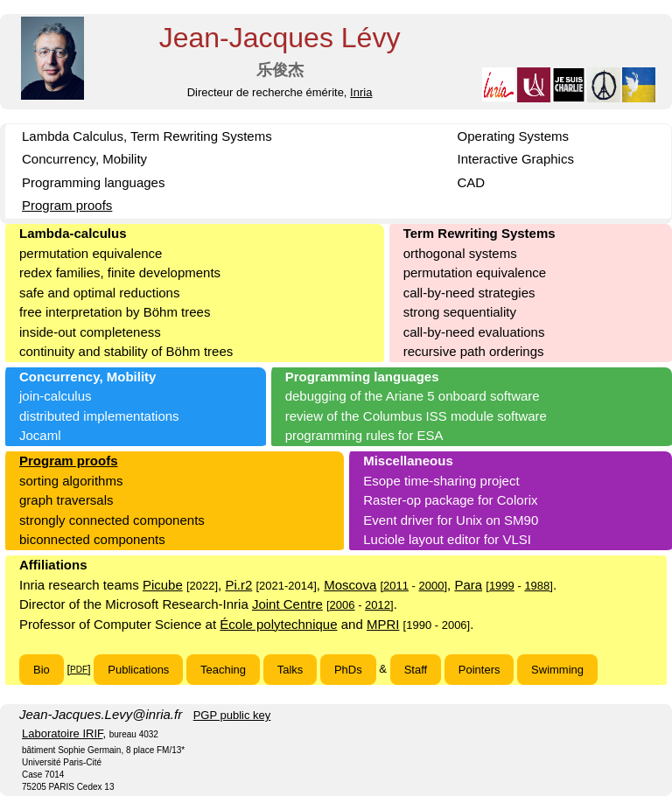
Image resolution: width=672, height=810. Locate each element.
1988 (537, 586)
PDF (79, 670)
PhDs (348, 670)
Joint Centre (287, 604)
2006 (343, 605)
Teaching (223, 670)
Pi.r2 (238, 585)
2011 (396, 586)
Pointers (479, 670)
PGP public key (232, 715)
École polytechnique (278, 624)
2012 (378, 605)
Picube (163, 585)
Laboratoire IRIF (63, 733)
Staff (416, 670)
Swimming (557, 670)
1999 (502, 586)
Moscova (350, 585)
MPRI (383, 624)
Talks (290, 670)
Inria (361, 92)
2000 (432, 586)
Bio (42, 670)
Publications (138, 670)
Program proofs (67, 205)
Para (468, 585)
